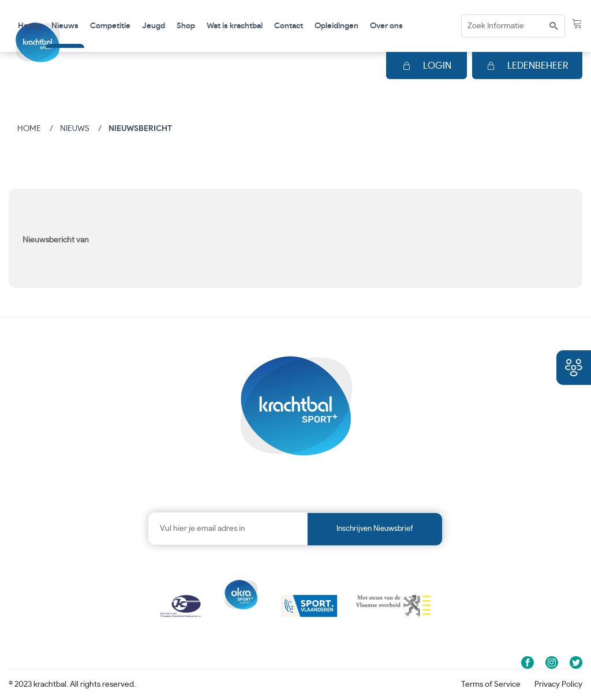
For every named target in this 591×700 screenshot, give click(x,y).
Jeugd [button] (154, 26)
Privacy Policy (558, 684)
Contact (289, 26)
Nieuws (65, 26)
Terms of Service (491, 684)
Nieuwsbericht (140, 129)
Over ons (386, 26)
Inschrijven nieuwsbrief (375, 529)
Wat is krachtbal (235, 26)
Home (29, 26)
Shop (186, 26)
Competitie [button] (110, 26)
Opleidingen (336, 26)
